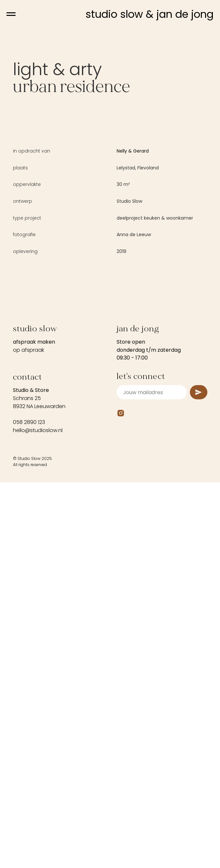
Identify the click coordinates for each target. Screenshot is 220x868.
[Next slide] (207, 396)
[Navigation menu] (11, 14)
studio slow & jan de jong (150, 14)
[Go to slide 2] (101, 508)
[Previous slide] (13, 396)
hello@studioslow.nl (38, 673)
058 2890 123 (29, 665)
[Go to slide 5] (119, 508)
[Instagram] (121, 656)
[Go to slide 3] (107, 508)
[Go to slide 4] (113, 508)
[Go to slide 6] (125, 508)
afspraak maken (34, 585)
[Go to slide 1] (96, 508)
